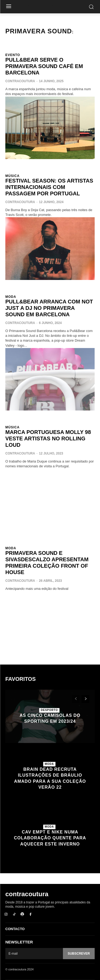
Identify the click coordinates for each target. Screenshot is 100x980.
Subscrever (79, 954)
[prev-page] (76, 699)
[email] (34, 954)
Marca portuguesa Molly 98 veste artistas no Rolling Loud (48, 438)
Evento (13, 55)
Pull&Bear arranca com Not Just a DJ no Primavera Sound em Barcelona (49, 308)
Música (12, 176)
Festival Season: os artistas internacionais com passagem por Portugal (49, 187)
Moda (11, 297)
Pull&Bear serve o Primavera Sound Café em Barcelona (44, 66)
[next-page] (85, 699)
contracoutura (20, 81)
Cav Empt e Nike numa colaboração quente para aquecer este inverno (50, 838)
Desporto (49, 710)
